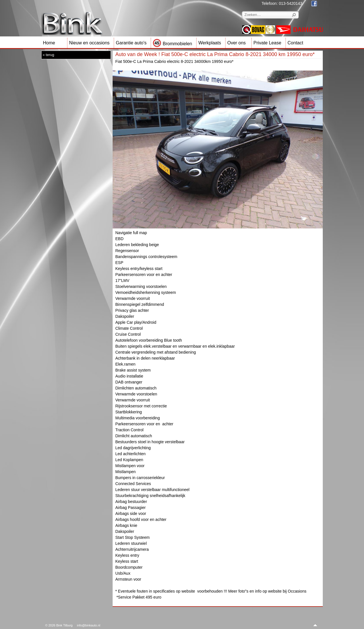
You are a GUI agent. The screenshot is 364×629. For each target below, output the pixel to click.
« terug (48, 55)
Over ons (236, 43)
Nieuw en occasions (89, 43)
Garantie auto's (131, 43)
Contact (295, 43)
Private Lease (267, 43)
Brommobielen (172, 44)
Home (49, 43)
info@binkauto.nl (88, 625)
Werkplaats (210, 43)
